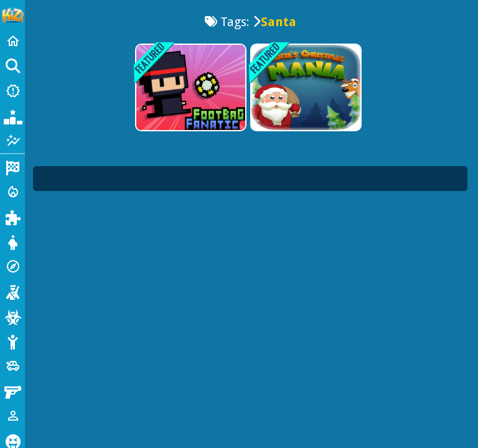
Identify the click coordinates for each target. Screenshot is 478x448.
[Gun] (12, 391)
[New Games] (12, 91)
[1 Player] (12, 416)
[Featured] (12, 141)
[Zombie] (12, 316)
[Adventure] (12, 266)
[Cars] (12, 366)
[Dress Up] (12, 241)
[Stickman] (12, 341)
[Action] (12, 192)
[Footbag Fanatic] (190, 87)
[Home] (12, 41)
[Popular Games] (12, 116)
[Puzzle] (12, 217)
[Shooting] (12, 291)
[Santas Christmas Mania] (305, 87)
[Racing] (12, 167)
